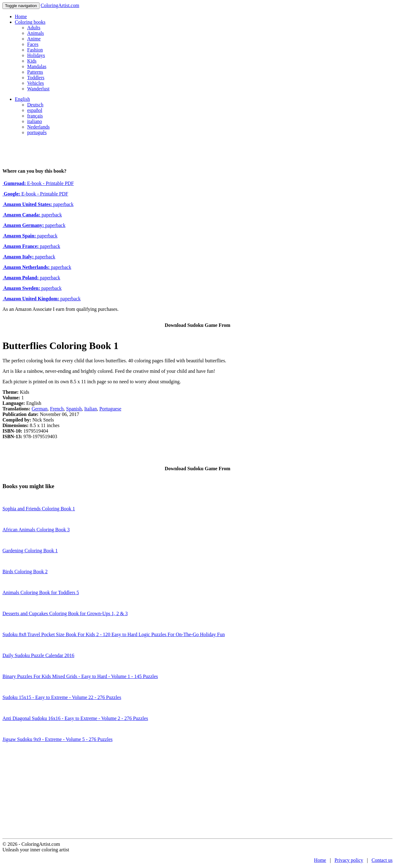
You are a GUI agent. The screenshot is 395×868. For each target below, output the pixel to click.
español (35, 110)
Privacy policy (349, 860)
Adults (34, 28)
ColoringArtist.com (60, 5)
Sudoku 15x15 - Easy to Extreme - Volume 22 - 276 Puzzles (62, 697)
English (22, 99)
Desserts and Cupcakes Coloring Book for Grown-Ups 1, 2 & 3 (65, 613)
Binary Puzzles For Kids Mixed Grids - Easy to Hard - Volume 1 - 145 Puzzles (80, 676)
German (39, 409)
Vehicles (35, 83)
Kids (32, 61)
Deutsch (35, 105)
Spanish (74, 409)
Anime (34, 39)
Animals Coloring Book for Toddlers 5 (41, 592)
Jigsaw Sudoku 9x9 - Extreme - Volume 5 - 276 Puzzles (58, 739)
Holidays (36, 55)
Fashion (35, 50)
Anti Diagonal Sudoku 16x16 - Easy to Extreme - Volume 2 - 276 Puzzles (75, 718)
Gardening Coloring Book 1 (30, 551)
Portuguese (110, 409)
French (57, 409)
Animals (35, 33)
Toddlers (36, 78)
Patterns (35, 72)
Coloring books (30, 22)
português (37, 132)
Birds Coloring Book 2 (25, 572)
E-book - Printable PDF (38, 183)
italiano (35, 121)
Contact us (382, 860)
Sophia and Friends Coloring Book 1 (39, 509)
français (35, 116)
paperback (38, 204)
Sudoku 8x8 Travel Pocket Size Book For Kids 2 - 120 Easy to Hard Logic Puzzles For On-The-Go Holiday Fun (114, 634)
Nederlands (38, 127)
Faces (33, 44)
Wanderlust (38, 89)
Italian (91, 409)
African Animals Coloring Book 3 (36, 530)
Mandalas (37, 66)
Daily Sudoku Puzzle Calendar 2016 (38, 655)
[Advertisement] (197, 792)
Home (21, 16)
